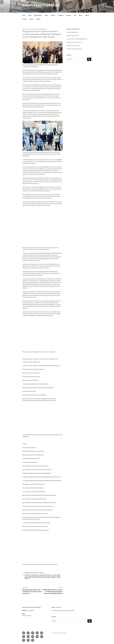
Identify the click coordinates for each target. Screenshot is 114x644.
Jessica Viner (51, 576)
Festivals (69, 15)
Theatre (87, 15)
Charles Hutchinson (41, 29)
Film (75, 15)
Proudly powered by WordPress (59, 633)
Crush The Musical (45, 575)
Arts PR (24, 19)
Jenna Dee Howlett (40, 576)
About (30, 15)
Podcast (38, 19)
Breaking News (38, 15)
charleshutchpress (41, 5)
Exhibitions (61, 15)
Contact (31, 19)
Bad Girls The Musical (32, 575)
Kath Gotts (41, 577)
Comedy (53, 15)
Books (46, 15)
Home (24, 15)
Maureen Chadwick (51, 577)
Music (81, 15)
